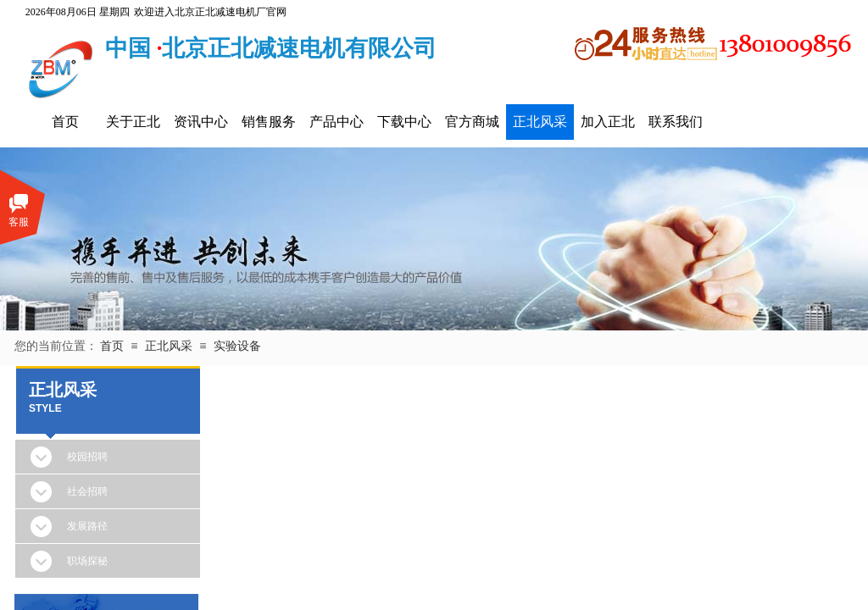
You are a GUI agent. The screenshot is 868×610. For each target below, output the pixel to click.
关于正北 (133, 122)
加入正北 (608, 122)
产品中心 (337, 122)
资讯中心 (201, 122)
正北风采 (540, 122)
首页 (65, 122)
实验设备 (237, 346)
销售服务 (269, 122)
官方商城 (472, 122)
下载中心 (404, 122)
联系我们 (676, 122)
